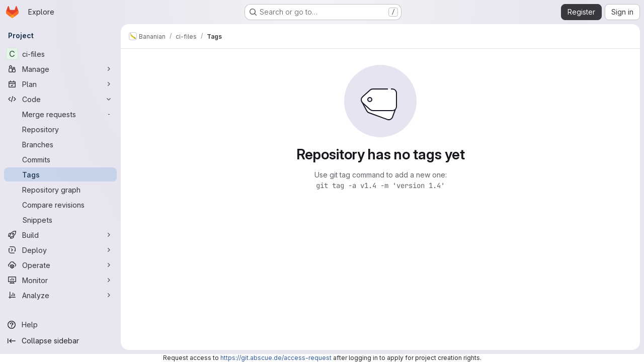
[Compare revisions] (60, 205)
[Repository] (60, 129)
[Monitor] (60, 280)
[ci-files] (60, 54)
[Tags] (60, 174)
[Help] (60, 325)
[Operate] (60, 265)
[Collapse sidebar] (60, 341)
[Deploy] (60, 250)
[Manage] (60, 69)
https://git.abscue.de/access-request (276, 358)
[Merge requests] (60, 114)
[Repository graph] (60, 190)
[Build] (60, 235)
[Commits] (60, 159)
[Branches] (60, 144)
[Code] (60, 99)
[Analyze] (60, 295)
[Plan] (60, 84)
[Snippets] (60, 220)
